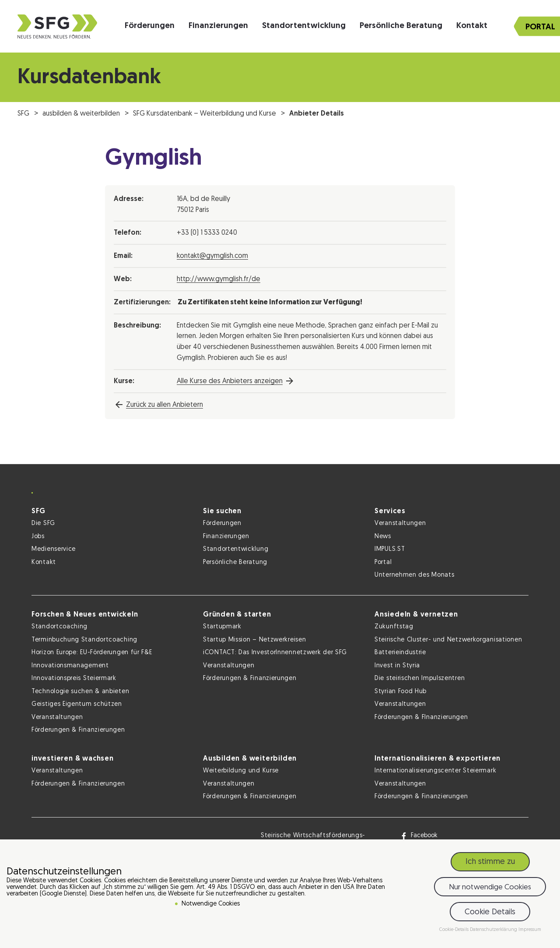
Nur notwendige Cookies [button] (490, 888)
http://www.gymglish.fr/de (219, 279)
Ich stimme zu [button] (490, 863)
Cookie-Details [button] (455, 931)
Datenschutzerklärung (494, 931)
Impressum (530, 931)
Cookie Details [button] (490, 913)
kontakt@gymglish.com (212, 256)
